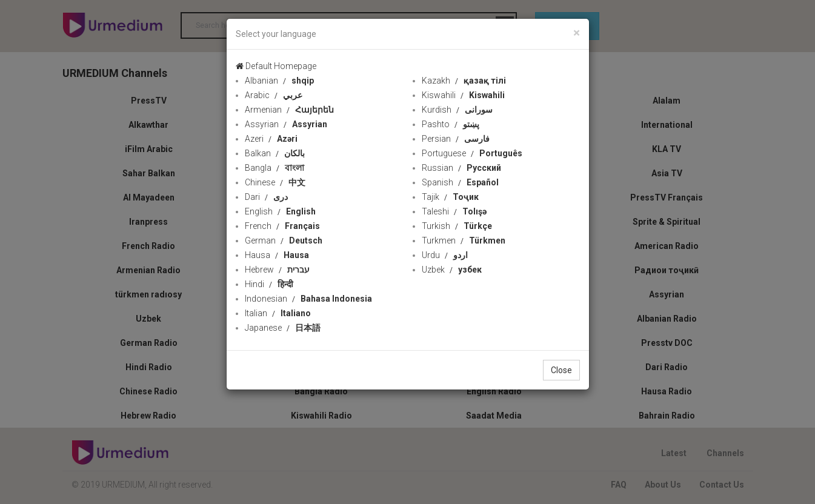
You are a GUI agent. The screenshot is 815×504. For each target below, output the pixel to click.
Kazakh (464, 81)
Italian (278, 313)
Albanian (279, 81)
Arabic (274, 95)
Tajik (450, 197)
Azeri (271, 139)
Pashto (451, 124)
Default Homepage (276, 66)
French (282, 226)
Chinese (275, 182)
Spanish (460, 182)
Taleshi (454, 211)
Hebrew (277, 270)
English (280, 211)
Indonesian (308, 299)
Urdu (445, 255)
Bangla (274, 168)
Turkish (457, 226)
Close (561, 370)
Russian (461, 168)
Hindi (269, 284)
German (284, 240)
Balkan (275, 153)
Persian (456, 139)
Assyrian (286, 124)
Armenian (289, 110)
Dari (266, 197)
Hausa (277, 255)
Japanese (283, 328)
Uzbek (452, 270)
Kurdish (457, 110)
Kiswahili (463, 95)
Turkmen (464, 240)
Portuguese (472, 153)
